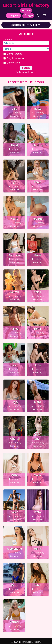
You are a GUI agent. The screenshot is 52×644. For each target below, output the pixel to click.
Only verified (12, 63)
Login (28, 16)
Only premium (12, 54)
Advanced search (26, 72)
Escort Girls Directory (26, 5)
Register (13, 16)
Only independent (14, 58)
